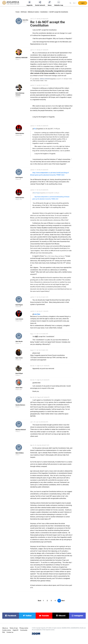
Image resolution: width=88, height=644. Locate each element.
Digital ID (16, 630)
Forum (17, 12)
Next (63, 601)
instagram (79, 616)
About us (5, 628)
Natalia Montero (20, 405)
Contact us (10, 632)
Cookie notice (7, 630)
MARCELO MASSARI (21, 58)
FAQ (4, 632)
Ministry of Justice (33, 12)
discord (62, 616)
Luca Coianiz (19, 319)
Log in (83, 4)
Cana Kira (25, 20)
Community (24, 630)
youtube (45, 616)
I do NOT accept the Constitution (59, 12)
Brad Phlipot (19, 373)
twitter (29, 616)
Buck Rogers (19, 177)
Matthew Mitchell (21, 430)
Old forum (24, 12)
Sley (35, 129)
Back (40, 601)
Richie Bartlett (20, 133)
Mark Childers (20, 453)
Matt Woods (19, 341)
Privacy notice (24, 628)
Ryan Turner (19, 358)
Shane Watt (19, 388)
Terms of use (14, 628)
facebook (12, 616)
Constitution (44, 12)
